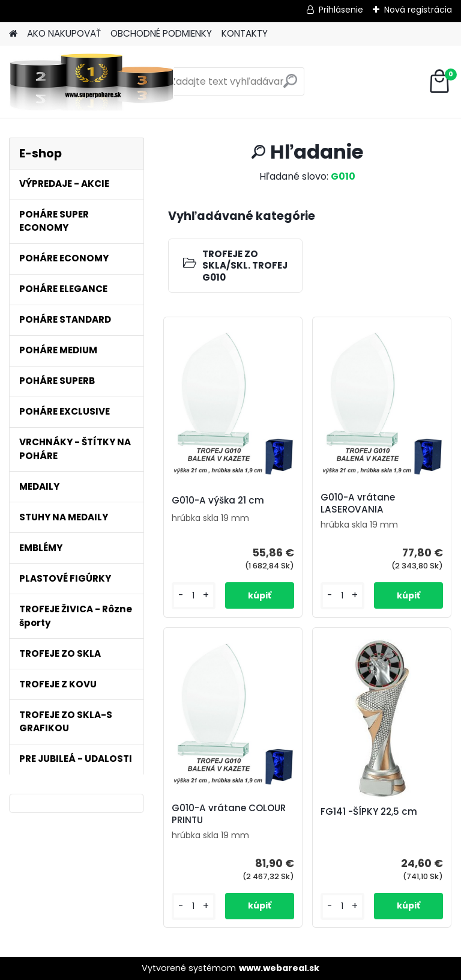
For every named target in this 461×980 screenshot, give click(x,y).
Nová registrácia (418, 10)
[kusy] (194, 596)
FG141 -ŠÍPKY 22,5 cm (369, 812)
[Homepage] (13, 34)
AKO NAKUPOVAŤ (64, 33)
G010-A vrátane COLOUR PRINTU (229, 814)
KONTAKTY (245, 33)
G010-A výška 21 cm (218, 501)
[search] (290, 86)
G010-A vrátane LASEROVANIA (358, 504)
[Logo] (92, 82)
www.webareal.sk (279, 968)
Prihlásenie (341, 10)
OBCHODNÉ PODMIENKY (161, 33)
